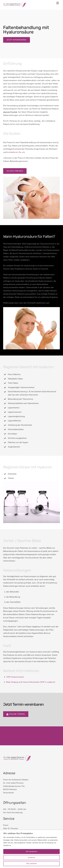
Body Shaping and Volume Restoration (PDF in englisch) (31, 682)
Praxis (6, 825)
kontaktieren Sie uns (16, 152)
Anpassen (31, 858)
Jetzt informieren (17, 40)
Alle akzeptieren (31, 851)
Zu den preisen (15, 171)
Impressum (8, 733)
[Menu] (58, 3)
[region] (31, 849)
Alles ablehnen (32, 864)
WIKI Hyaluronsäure (15, 677)
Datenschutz (9, 736)
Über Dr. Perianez (11, 828)
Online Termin (16, 714)
